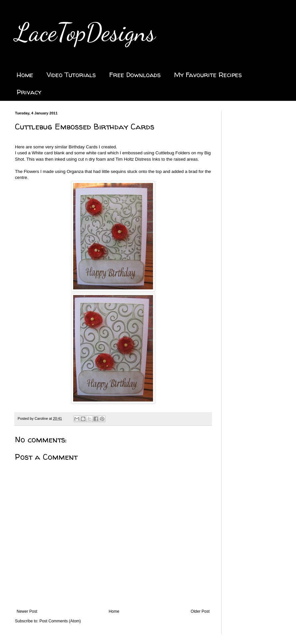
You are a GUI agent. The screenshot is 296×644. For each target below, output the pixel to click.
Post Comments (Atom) (60, 621)
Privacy (29, 92)
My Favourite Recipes (208, 75)
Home (25, 75)
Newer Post (27, 611)
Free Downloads (135, 75)
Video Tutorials (71, 75)
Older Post (200, 611)
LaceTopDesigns (85, 32)
